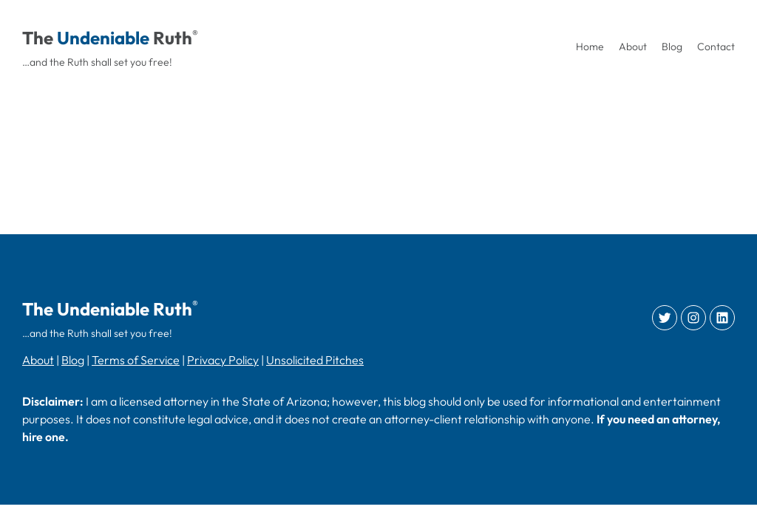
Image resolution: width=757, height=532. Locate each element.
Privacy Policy (223, 360)
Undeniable (103, 38)
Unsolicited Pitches (315, 360)
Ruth (173, 38)
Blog (73, 360)
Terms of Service (136, 360)
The (38, 38)
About (38, 360)
